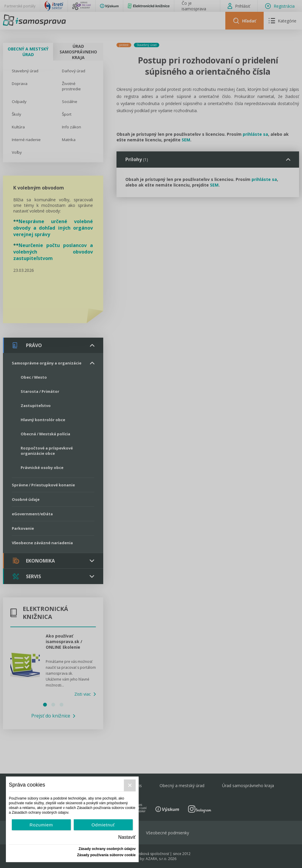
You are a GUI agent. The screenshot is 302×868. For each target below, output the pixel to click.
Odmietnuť (103, 825)
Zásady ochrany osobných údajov (107, 849)
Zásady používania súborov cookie (106, 855)
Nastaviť (127, 837)
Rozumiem (41, 825)
